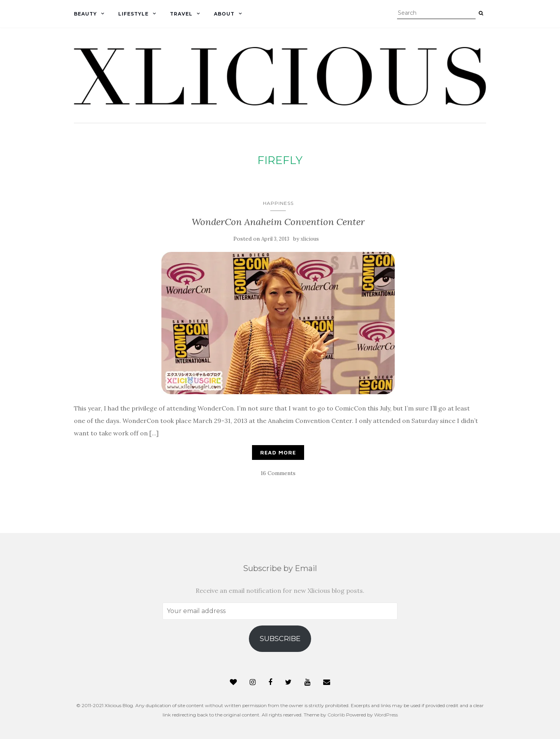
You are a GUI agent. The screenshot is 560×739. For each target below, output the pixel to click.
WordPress (386, 715)
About (224, 14)
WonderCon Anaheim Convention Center (278, 222)
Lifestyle (133, 14)
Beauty (85, 14)
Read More (278, 452)
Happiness (278, 203)
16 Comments (278, 473)
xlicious (310, 239)
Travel (181, 14)
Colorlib (336, 715)
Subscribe (280, 639)
